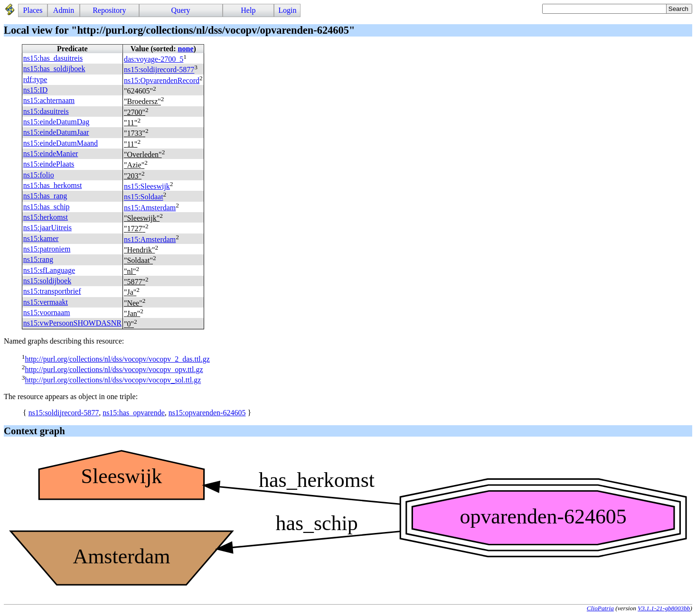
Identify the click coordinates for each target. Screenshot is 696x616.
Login (287, 10)
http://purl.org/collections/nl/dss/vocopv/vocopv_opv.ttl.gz (114, 369)
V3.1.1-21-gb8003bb (664, 608)
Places (33, 10)
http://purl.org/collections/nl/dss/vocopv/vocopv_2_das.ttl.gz (117, 359)
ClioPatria (600, 608)
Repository (109, 10)
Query (181, 10)
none (186, 49)
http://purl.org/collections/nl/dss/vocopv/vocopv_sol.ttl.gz (113, 380)
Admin (64, 10)
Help (248, 10)
